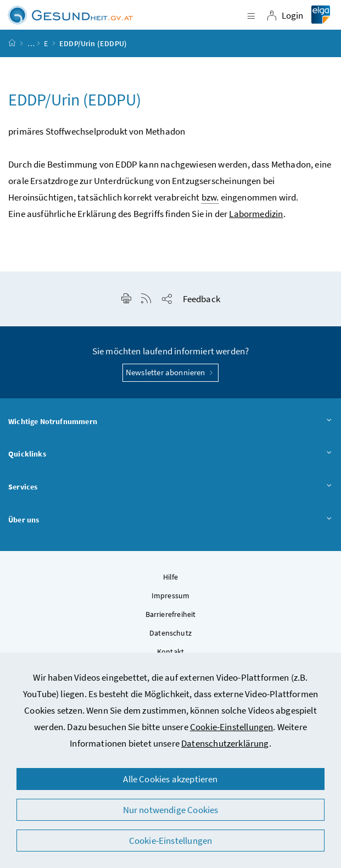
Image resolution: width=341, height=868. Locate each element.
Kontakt (170, 652)
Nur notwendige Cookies (171, 810)
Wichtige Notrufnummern (170, 422)
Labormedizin (256, 214)
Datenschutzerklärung (225, 743)
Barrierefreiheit (171, 614)
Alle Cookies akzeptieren (170, 779)
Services (170, 487)
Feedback (202, 299)
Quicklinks (170, 454)
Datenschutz (170, 633)
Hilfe (171, 577)
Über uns (170, 520)
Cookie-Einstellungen (232, 727)
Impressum (171, 596)
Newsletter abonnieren (170, 372)
